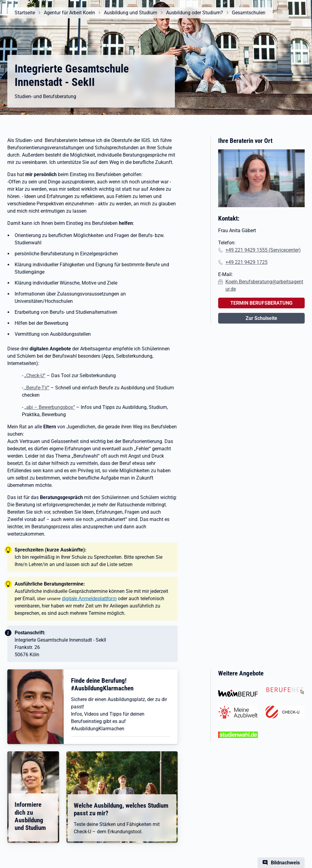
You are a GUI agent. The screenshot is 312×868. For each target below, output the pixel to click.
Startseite (25, 13)
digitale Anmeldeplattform (89, 599)
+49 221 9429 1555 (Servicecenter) (263, 250)
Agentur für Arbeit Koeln (69, 13)
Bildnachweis (285, 863)
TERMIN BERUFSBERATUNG (261, 303)
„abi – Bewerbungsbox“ (50, 407)
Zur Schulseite (261, 318)
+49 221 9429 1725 (246, 262)
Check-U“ (36, 376)
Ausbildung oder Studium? (195, 13)
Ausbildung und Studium (131, 13)
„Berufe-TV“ (36, 388)
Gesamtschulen (249, 13)
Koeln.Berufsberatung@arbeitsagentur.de (264, 285)
